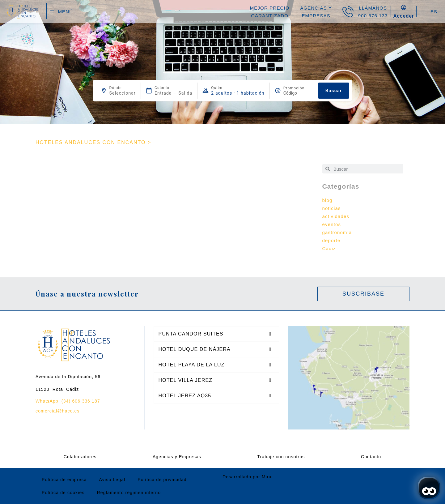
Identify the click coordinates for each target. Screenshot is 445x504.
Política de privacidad (162, 480)
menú (65, 12)
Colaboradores (80, 457)
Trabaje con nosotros (281, 457)
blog (327, 200)
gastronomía (337, 232)
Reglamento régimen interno (129, 493)
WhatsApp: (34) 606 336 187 (68, 401)
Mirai (267, 477)
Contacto (371, 457)
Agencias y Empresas (177, 457)
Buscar (334, 91)
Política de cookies (63, 493)
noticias (332, 208)
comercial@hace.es (58, 411)
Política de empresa (64, 480)
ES (434, 12)
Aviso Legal (112, 480)
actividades (336, 216)
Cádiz (329, 248)
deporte (331, 240)
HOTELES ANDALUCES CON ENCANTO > (93, 142)
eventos (332, 224)
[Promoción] (298, 93)
